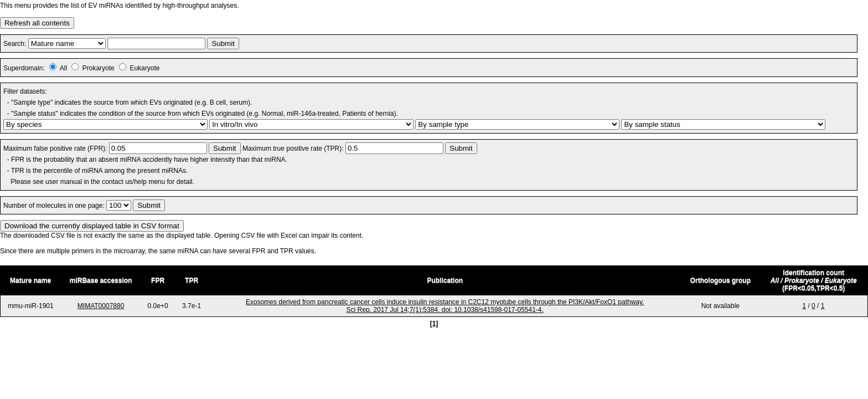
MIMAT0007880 (101, 306)
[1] (434, 324)
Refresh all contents (37, 23)
